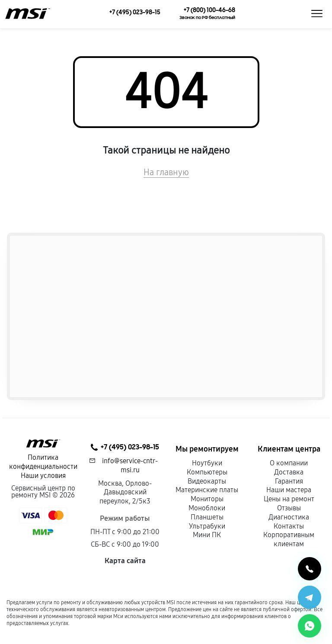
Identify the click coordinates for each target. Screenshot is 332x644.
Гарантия (289, 481)
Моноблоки (207, 508)
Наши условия (43, 476)
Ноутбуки (207, 463)
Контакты (289, 526)
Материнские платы (207, 490)
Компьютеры (207, 472)
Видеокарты (207, 481)
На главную (166, 172)
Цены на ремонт (289, 499)
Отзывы (289, 508)
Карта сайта (125, 561)
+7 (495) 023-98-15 (125, 447)
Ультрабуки (207, 526)
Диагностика (289, 517)
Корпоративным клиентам (289, 539)
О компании (289, 463)
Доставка (289, 472)
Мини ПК (207, 535)
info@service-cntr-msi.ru (130, 465)
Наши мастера (289, 490)
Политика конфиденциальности (43, 462)
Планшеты (207, 517)
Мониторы (207, 499)
